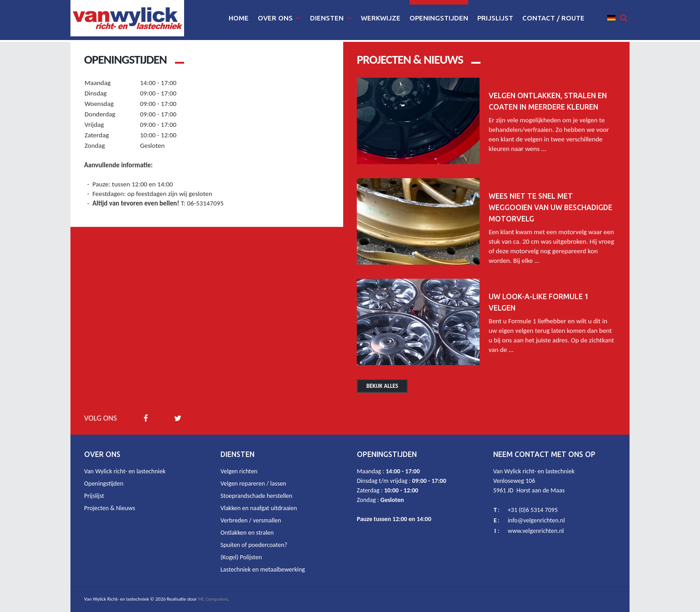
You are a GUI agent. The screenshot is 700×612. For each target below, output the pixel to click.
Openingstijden (104, 484)
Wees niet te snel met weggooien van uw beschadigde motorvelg (550, 207)
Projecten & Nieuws (110, 508)
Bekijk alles (382, 386)
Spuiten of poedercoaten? (254, 545)
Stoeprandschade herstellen (256, 496)
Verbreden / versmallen (251, 520)
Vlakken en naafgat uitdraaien (259, 508)
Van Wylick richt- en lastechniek (125, 471)
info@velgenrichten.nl (536, 520)
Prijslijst (94, 496)
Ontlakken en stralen (247, 533)
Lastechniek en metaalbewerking (263, 569)
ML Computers (213, 599)
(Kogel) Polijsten (241, 557)
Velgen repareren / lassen (253, 484)
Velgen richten (239, 471)
